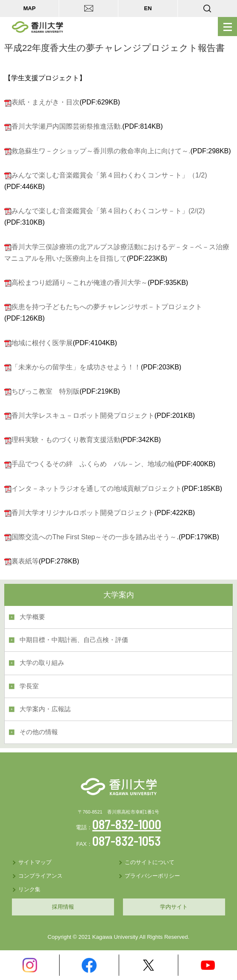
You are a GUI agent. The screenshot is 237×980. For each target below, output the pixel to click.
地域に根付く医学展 (42, 343)
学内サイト (174, 907)
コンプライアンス (40, 876)
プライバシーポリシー (152, 876)
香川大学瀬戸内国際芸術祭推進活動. (67, 126)
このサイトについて (150, 862)
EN (148, 8)
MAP (30, 8)
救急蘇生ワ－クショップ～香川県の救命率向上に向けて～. (101, 151)
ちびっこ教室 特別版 (46, 391)
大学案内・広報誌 (45, 709)
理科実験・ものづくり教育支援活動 (66, 440)
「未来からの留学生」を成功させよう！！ (76, 367)
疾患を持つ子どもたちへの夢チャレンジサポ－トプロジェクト (107, 307)
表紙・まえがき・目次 (46, 102)
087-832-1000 (127, 824)
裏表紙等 (25, 561)
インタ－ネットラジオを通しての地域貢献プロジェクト (97, 489)
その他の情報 (39, 732)
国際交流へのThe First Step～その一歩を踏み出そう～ (94, 537)
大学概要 (32, 617)
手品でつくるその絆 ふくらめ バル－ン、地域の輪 (93, 464)
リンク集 (29, 889)
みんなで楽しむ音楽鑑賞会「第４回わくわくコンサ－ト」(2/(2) (108, 211)
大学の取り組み (42, 663)
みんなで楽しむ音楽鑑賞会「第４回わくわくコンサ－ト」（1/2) (109, 175)
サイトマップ (35, 862)
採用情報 (63, 907)
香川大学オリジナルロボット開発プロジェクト (83, 513)
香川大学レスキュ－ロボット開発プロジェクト (83, 415)
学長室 (29, 686)
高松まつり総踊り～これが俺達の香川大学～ (80, 283)
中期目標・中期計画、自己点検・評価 (74, 640)
